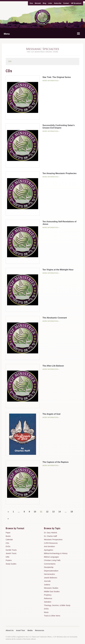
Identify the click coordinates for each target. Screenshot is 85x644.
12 (47, 512)
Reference (48, 598)
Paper (8, 533)
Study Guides (11, 564)
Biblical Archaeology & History (56, 553)
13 (53, 512)
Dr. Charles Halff (50, 536)
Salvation (48, 602)
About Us (10, 630)
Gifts (8, 557)
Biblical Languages (51, 557)
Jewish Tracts (11, 553)
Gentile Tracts (11, 550)
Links (50, 3)
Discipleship (49, 567)
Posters (9, 560)
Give (31, 3)
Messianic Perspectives (53, 540)
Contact (66, 3)
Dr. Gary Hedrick (50, 533)
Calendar (9, 540)
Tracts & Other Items (52, 616)
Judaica (47, 585)
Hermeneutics (49, 574)
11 (41, 512)
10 (35, 512)
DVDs (8, 546)
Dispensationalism (51, 571)
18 (72, 512)
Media (30, 630)
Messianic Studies (51, 588)
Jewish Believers (51, 578)
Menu (7, 34)
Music (46, 612)
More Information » (51, 81)
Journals (47, 581)
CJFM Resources (51, 543)
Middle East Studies (52, 592)
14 (60, 512)
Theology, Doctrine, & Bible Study (57, 605)
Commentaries (50, 564)
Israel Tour (21, 630)
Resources (40, 630)
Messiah (38, 3)
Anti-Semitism (49, 546)
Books (8, 536)
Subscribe (58, 3)
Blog (45, 3)
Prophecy (48, 595)
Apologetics (48, 550)
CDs (7, 543)
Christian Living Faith (52, 560)
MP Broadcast (76, 3)
